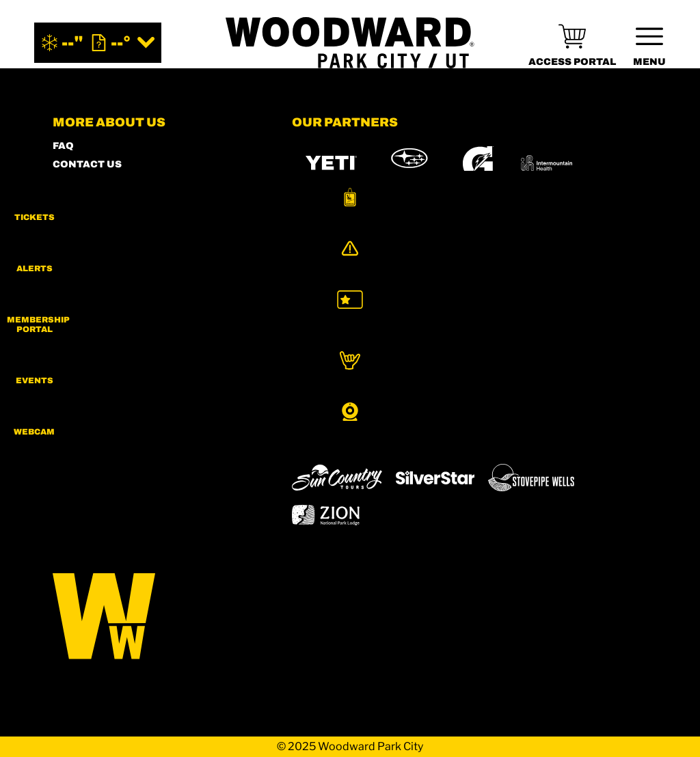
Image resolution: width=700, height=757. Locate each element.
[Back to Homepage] (155, 617)
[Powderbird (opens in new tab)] (442, 439)
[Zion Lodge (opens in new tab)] (326, 515)
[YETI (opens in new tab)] (331, 163)
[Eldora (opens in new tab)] (543, 403)
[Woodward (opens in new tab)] (537, 439)
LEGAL (70, 293)
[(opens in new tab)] (572, 43)
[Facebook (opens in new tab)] (104, 412)
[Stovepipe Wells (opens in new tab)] (531, 478)
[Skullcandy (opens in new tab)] (560, 222)
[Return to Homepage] (350, 43)
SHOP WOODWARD (101, 183)
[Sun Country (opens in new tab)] (337, 478)
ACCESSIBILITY (93, 220)
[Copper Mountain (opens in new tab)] (472, 403)
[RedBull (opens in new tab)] (471, 222)
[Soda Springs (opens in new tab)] (375, 439)
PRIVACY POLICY (97, 275)
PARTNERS (81, 257)
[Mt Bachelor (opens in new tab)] (606, 403)
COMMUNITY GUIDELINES (121, 312)
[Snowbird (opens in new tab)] (321, 439)
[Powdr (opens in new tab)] (323, 403)
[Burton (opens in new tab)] (401, 222)
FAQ (63, 146)
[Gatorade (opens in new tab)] (478, 163)
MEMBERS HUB (93, 201)
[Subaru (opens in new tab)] (410, 163)
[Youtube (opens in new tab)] (179, 412)
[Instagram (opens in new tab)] (66, 412)
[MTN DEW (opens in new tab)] (331, 222)
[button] (666, 208)
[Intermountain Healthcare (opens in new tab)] (547, 163)
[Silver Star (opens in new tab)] (435, 478)
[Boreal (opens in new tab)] (400, 403)
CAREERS (78, 330)
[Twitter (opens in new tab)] (142, 412)
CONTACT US (87, 164)
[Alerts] (666, 264)
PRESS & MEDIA (94, 238)
